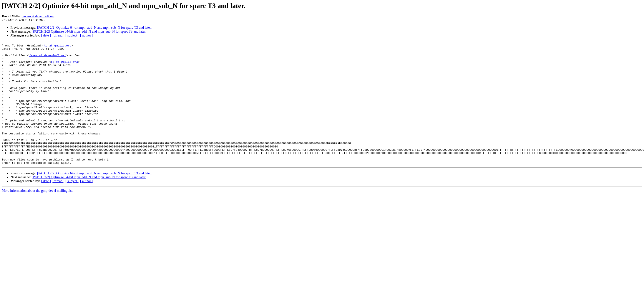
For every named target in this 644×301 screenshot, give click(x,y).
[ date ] (46, 35)
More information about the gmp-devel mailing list (37, 215)
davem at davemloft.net (38, 16)
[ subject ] (72, 35)
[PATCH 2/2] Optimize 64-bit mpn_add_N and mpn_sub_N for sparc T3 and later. (94, 27)
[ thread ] (58, 35)
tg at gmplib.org (58, 46)
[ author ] (87, 35)
